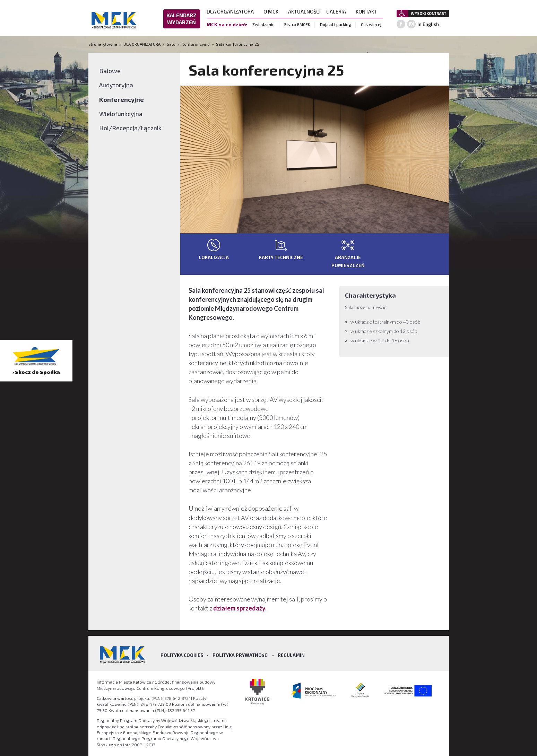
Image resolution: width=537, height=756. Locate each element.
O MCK (273, 11)
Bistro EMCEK (297, 24)
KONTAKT (369, 11)
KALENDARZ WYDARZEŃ (181, 19)
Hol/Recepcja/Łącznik (130, 128)
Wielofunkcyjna (121, 114)
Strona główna (103, 44)
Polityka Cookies (182, 655)
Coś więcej (371, 24)
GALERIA (338, 11)
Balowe (110, 71)
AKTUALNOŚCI (304, 11)
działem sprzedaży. (240, 608)
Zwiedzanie (263, 24)
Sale (171, 44)
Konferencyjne (196, 44)
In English (428, 24)
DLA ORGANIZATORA (232, 11)
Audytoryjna (116, 85)
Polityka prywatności (241, 655)
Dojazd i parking (336, 24)
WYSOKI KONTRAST (428, 13)
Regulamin (291, 655)
